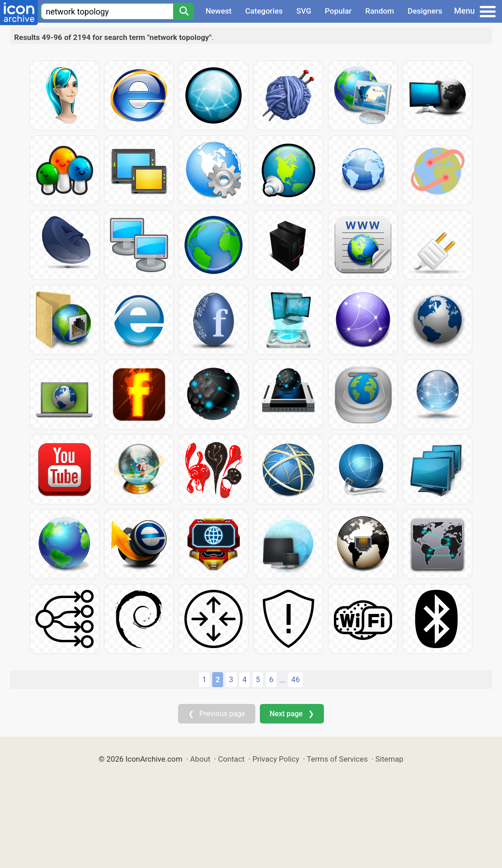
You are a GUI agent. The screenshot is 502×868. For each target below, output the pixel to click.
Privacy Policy (276, 759)
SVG (304, 11)
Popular (338, 11)
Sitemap (389, 759)
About (200, 759)
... (282, 680)
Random (380, 11)
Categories (264, 11)
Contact (231, 759)
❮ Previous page (217, 714)
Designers (425, 11)
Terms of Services (337, 759)
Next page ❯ (292, 714)
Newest (218, 11)
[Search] (184, 11)
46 (296, 679)
